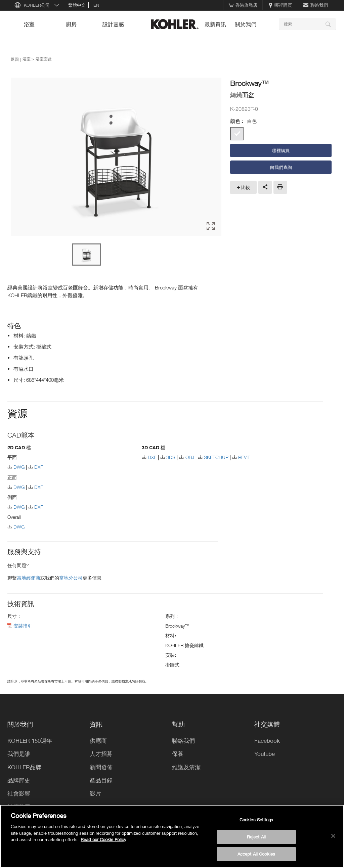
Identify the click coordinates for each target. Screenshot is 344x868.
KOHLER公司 (37, 5)
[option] (116, 157)
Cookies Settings (256, 820)
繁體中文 (77, 5)
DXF (39, 467)
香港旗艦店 (243, 5)
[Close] (333, 836)
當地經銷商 (29, 578)
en (96, 5)
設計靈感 (113, 24)
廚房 (71, 24)
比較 (246, 187)
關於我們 (246, 24)
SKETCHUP (216, 457)
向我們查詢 (281, 167)
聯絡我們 (316, 5)
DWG (19, 467)
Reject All (256, 837)
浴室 (29, 24)
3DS (171, 457)
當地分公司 (71, 578)
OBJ (190, 457)
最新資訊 (215, 24)
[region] (172, 836)
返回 (15, 59)
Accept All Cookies (256, 854)
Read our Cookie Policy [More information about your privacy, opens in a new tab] (103, 839)
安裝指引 (23, 626)
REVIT (244, 457)
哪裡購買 (280, 5)
